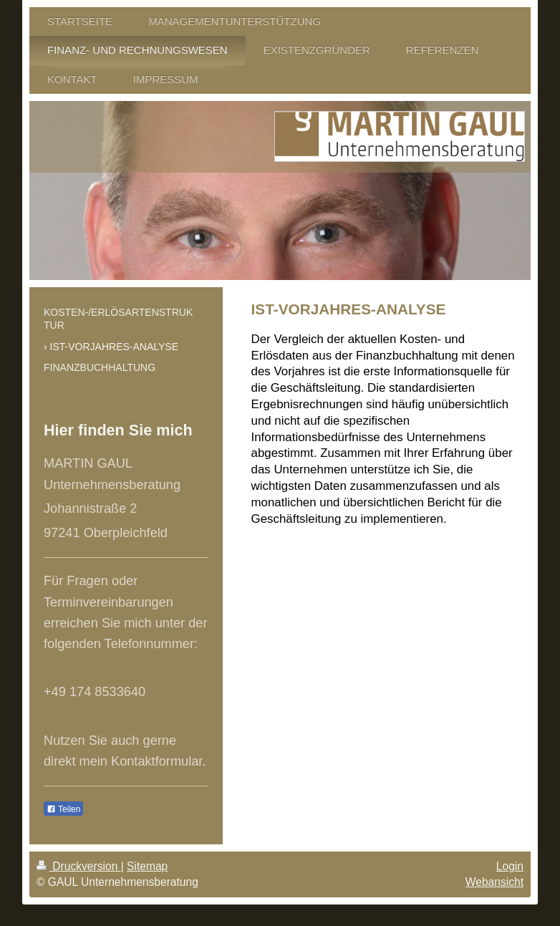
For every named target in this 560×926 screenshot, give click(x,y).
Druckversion (79, 866)
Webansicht (494, 882)
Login (510, 866)
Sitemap (147, 866)
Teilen (63, 809)
